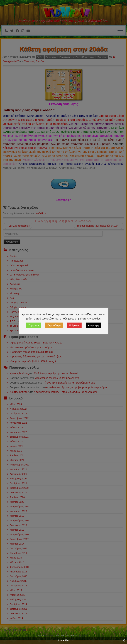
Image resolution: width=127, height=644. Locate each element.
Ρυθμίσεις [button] (111, 319)
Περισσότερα (91, 319)
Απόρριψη (63, 328)
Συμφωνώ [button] (71, 319)
